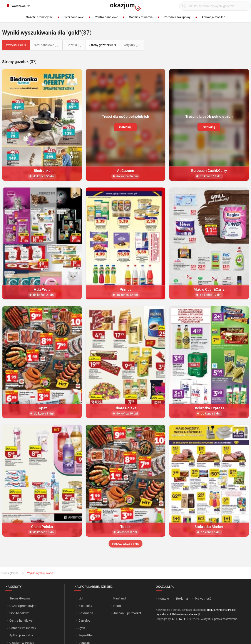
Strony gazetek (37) (103, 45)
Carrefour (85, 621)
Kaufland (120, 598)
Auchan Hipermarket (127, 613)
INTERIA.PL (179, 619)
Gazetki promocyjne (23, 606)
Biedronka (85, 606)
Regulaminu (214, 610)
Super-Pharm (87, 635)
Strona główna (10, 573)
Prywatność (203, 599)
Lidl (81, 598)
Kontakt (164, 599)
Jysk (82, 628)
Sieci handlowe (19, 613)
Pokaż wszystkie (126, 544)
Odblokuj (125, 127)
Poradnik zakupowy (23, 628)
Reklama (182, 599)
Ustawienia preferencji (186, 614)
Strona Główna (19, 598)
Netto (117, 606)
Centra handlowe (21, 621)
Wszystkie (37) (16, 45)
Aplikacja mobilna (21, 635)
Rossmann (86, 613)
